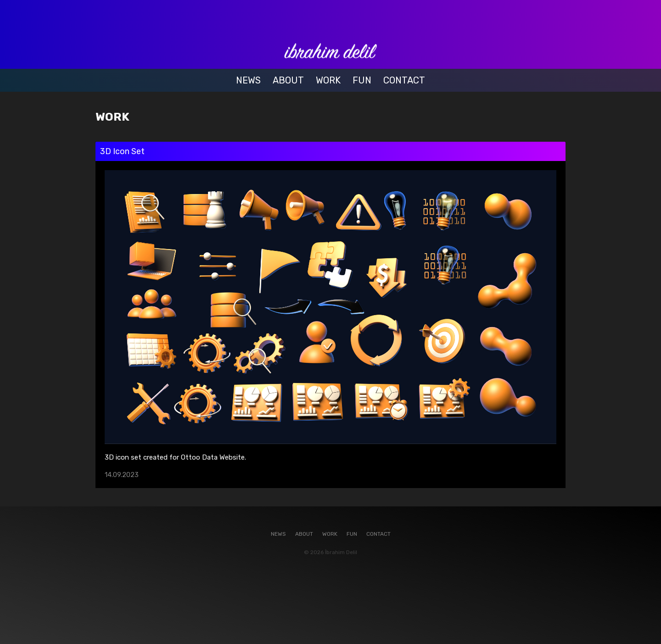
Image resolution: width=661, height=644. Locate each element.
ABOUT (288, 80)
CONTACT (404, 80)
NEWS (248, 80)
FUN (362, 80)
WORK (328, 80)
